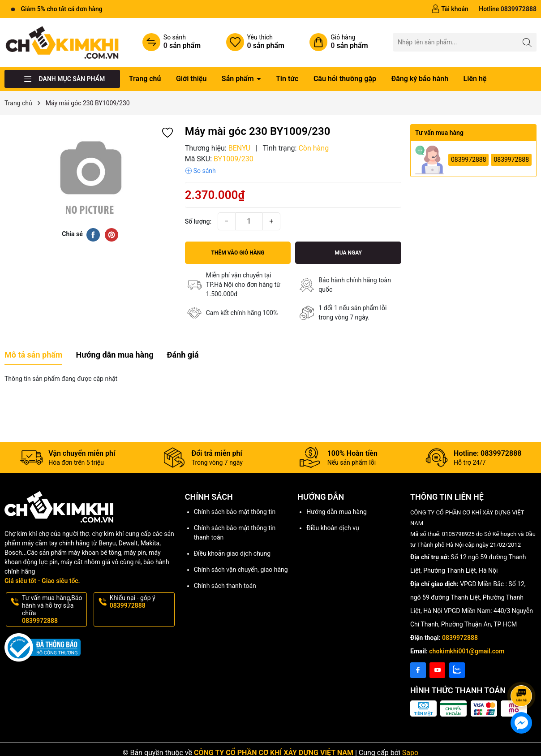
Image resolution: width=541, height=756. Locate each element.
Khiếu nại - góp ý (141, 602)
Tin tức (287, 79)
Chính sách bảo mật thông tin (235, 512)
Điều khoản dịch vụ (333, 528)
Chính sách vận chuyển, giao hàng (241, 570)
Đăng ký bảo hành (420, 79)
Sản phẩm (239, 79)
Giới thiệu (191, 79)
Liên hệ (475, 79)
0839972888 (469, 160)
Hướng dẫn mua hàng (336, 512)
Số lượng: (198, 221)
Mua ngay (348, 253)
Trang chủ (145, 79)
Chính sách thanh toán (225, 586)
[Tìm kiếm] (527, 42)
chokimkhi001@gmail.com (467, 651)
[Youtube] (437, 670)
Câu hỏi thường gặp (345, 79)
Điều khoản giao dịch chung (232, 553)
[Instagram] (457, 670)
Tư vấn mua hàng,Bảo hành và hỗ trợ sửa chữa (54, 609)
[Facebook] (418, 670)
